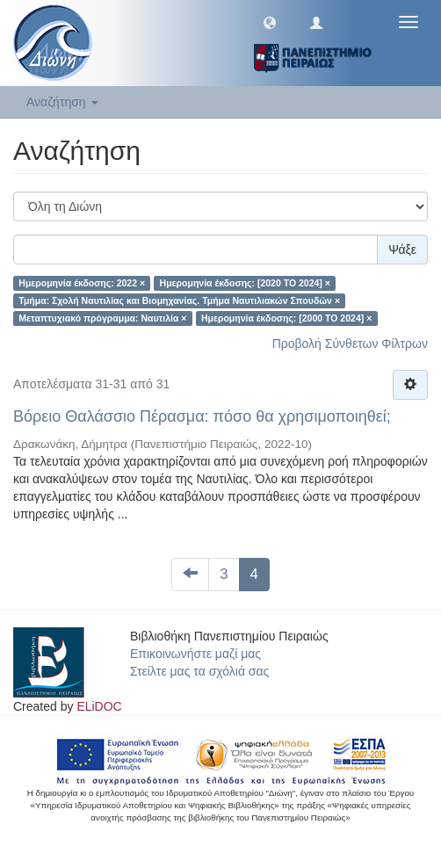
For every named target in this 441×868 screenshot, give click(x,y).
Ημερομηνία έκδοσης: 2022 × (82, 283)
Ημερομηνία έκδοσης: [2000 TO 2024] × (286, 318)
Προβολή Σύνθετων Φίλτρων (350, 344)
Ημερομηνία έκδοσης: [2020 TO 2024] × (245, 283)
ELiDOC (99, 706)
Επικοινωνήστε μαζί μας (195, 654)
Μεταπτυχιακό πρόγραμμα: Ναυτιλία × (102, 318)
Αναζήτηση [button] (62, 102)
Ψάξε (402, 250)
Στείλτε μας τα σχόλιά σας (199, 671)
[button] (270, 22)
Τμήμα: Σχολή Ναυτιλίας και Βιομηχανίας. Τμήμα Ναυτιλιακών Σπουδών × (179, 300)
